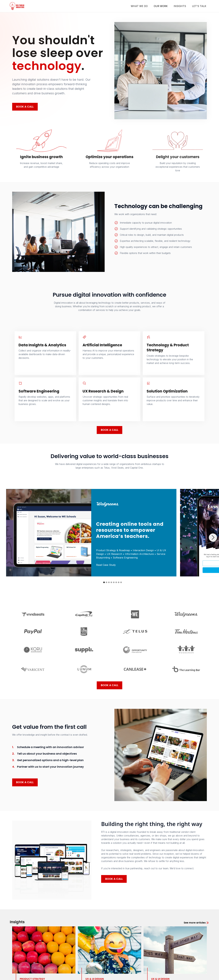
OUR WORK (161, 6)
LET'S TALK (199, 6)
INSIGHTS (180, 6)
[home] (17, 6)
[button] (213, 538)
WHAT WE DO (139, 6)
